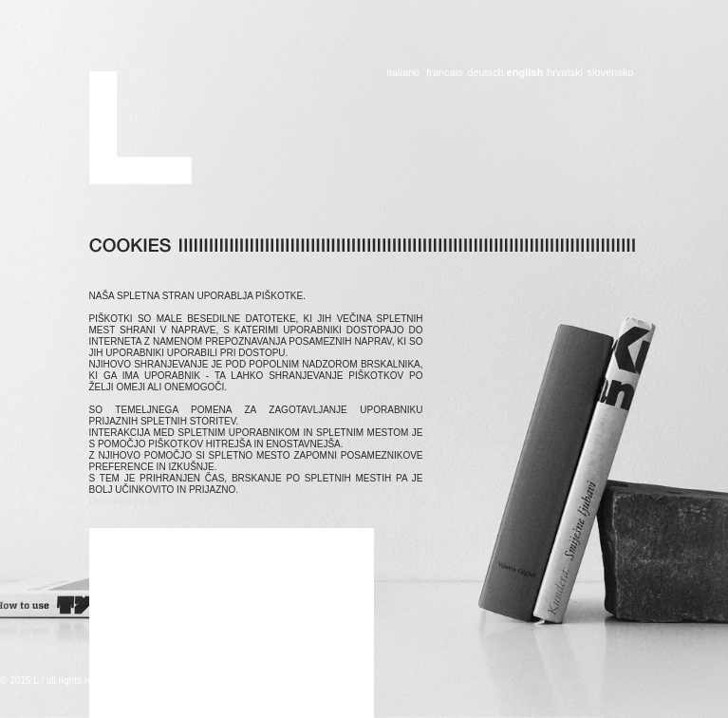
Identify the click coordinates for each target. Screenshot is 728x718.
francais (445, 73)
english (525, 73)
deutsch (485, 73)
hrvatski (564, 73)
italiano (403, 73)
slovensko (611, 73)
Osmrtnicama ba (124, 501)
